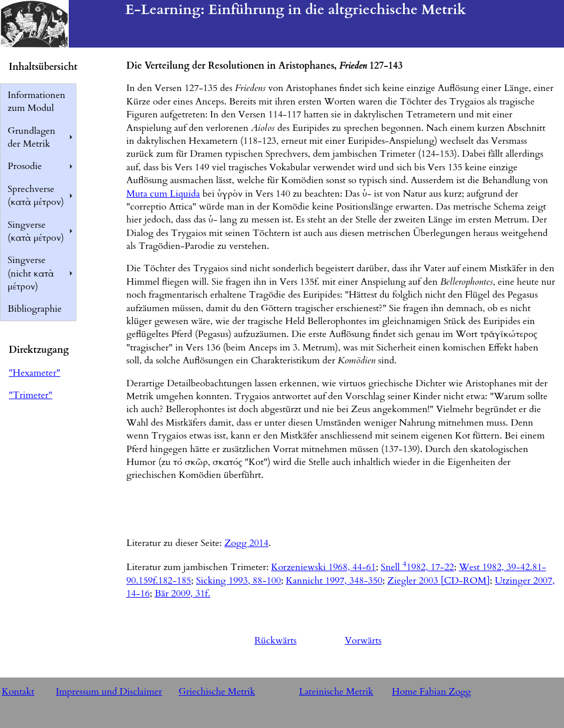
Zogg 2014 (246, 543)
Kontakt (18, 692)
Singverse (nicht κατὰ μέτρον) (31, 273)
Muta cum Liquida (163, 194)
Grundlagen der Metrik (31, 137)
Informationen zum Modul (36, 102)
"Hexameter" (34, 373)
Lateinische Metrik (336, 692)
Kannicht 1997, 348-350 (334, 581)
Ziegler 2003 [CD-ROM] (439, 581)
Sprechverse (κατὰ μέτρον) (36, 196)
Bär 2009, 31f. (182, 594)
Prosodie (25, 166)
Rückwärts (276, 641)
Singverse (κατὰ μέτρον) (36, 231)
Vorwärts (363, 641)
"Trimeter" (31, 395)
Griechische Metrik (217, 692)
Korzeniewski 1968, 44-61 (323, 567)
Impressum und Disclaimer (109, 692)
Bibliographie (35, 309)
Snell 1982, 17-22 (417, 567)
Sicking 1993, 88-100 (239, 581)
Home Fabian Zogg (432, 692)
